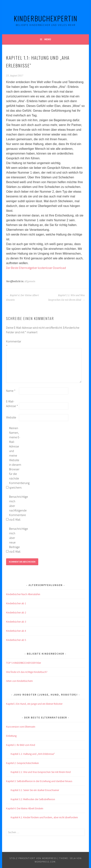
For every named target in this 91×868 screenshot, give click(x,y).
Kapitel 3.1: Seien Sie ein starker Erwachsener (35, 790)
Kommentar (12, 344)
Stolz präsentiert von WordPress (33, 858)
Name (11, 391)
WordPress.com (45, 862)
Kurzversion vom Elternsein (21, 727)
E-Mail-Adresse (12, 404)
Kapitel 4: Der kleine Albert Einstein (22, 298)
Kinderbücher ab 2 (16, 612)
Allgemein (30, 281)
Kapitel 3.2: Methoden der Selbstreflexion (33, 799)
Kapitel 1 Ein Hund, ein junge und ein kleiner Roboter (34, 704)
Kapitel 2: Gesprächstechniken (22, 763)
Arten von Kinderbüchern (19, 681)
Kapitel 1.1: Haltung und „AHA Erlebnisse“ (33, 754)
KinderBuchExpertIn (45, 18)
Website (11, 417)
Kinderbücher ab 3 (16, 622)
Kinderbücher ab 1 (16, 603)
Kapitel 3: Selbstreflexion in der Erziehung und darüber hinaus (39, 781)
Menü (48, 39)
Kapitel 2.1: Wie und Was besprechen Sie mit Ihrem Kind (67, 298)
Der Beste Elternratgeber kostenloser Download (36, 268)
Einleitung (11, 736)
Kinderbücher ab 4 (16, 631)
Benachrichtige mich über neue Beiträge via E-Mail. (15, 540)
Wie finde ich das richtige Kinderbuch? (27, 672)
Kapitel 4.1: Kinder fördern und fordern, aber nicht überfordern (44, 817)
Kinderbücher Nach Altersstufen (23, 594)
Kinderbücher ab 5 (16, 640)
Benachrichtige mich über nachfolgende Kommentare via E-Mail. (15, 508)
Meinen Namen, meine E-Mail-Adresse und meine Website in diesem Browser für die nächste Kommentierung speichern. (15, 458)
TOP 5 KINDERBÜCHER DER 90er (24, 663)
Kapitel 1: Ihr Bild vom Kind (21, 745)
